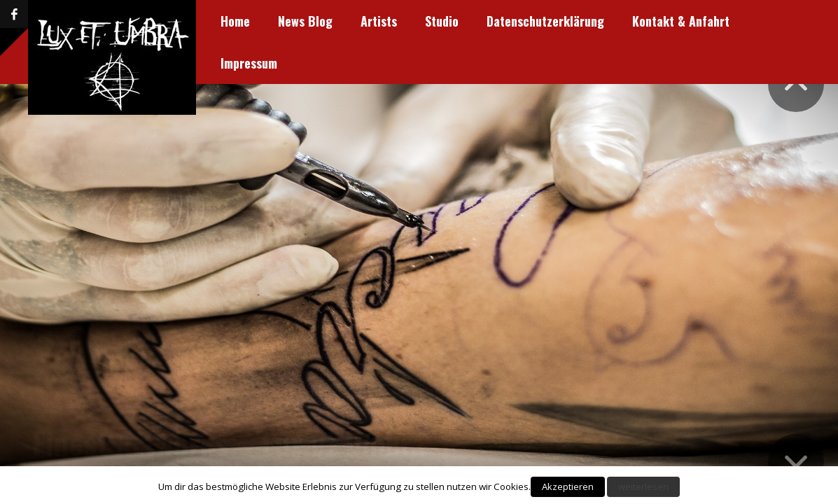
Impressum (672, 21)
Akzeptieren (568, 486)
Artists (265, 21)
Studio (328, 21)
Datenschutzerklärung (432, 21)
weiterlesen (643, 486)
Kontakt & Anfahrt (567, 21)
